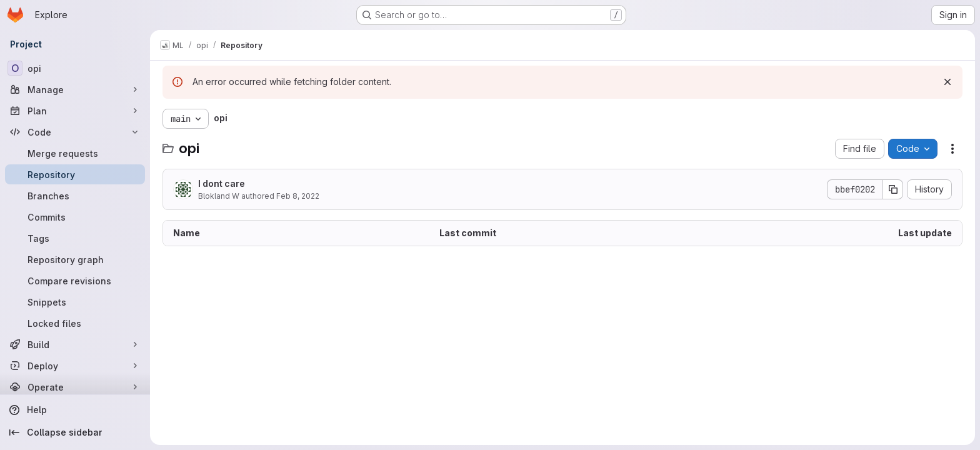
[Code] (75, 132)
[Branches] (75, 196)
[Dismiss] (947, 82)
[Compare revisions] (75, 281)
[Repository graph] (75, 259)
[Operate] (75, 387)
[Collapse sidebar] (75, 432)
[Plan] (75, 111)
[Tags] (75, 238)
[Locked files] (75, 323)
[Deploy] (75, 366)
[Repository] (75, 174)
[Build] (75, 344)
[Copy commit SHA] (893, 189)
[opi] (75, 68)
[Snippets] (75, 302)
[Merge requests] (75, 153)
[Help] (75, 410)
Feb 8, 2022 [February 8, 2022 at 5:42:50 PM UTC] (298, 196)
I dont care (222, 183)
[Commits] (75, 217)
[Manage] (75, 89)
